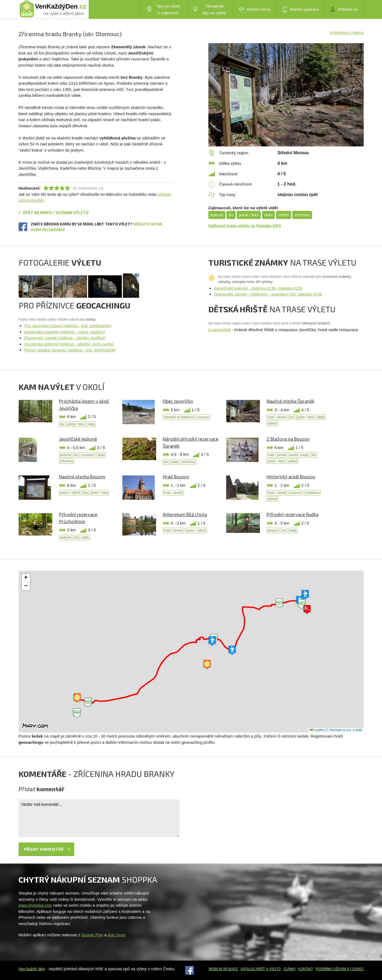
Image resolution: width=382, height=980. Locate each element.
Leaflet (317, 730)
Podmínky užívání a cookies (340, 969)
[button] (279, 603)
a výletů (273, 969)
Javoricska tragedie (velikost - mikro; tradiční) (65, 332)
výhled (284, 215)
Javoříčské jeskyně (78, 439)
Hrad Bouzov (176, 477)
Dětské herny (255, 9)
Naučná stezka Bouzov (82, 477)
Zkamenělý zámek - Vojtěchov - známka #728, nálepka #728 (268, 294)
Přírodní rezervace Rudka (292, 514)
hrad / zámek (277, 417)
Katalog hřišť (253, 969)
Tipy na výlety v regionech (164, 9)
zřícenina (302, 215)
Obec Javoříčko (178, 401)
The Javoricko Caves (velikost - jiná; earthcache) (68, 326)
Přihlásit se (344, 9)
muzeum (203, 417)
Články (290, 969)
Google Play (92, 935)
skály (269, 215)
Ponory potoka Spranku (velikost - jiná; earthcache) (70, 350)
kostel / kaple (299, 455)
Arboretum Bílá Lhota (185, 514)
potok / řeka (249, 215)
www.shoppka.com (35, 905)
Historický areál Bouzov (291, 477)
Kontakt (306, 969)
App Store (117, 935)
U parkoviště (220, 330)
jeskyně (217, 215)
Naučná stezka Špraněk (290, 401)
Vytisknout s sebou (347, 32)
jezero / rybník (70, 493)
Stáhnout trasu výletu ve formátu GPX (245, 226)
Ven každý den (32, 969)
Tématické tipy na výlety (209, 9)
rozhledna (312, 493)
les (231, 215)
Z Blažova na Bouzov (288, 439)
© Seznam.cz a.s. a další (344, 730)
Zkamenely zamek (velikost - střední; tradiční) (65, 338)
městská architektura (179, 417)
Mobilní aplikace (301, 9)
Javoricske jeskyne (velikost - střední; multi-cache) (69, 344)
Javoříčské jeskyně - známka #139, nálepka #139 (258, 288)
